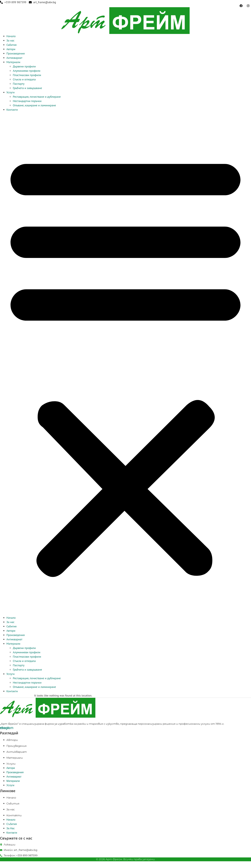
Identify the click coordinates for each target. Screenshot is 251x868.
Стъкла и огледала (24, 79)
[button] (125, 364)
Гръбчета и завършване (27, 88)
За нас (10, 40)
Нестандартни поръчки (27, 101)
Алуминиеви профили (27, 71)
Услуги (10, 92)
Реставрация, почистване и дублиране (37, 97)
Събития (11, 45)
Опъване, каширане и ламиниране (34, 105)
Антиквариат (14, 58)
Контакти (12, 110)
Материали (13, 62)
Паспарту (19, 84)
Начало (11, 36)
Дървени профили (24, 66)
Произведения (16, 53)
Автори (11, 49)
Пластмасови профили (27, 75)
